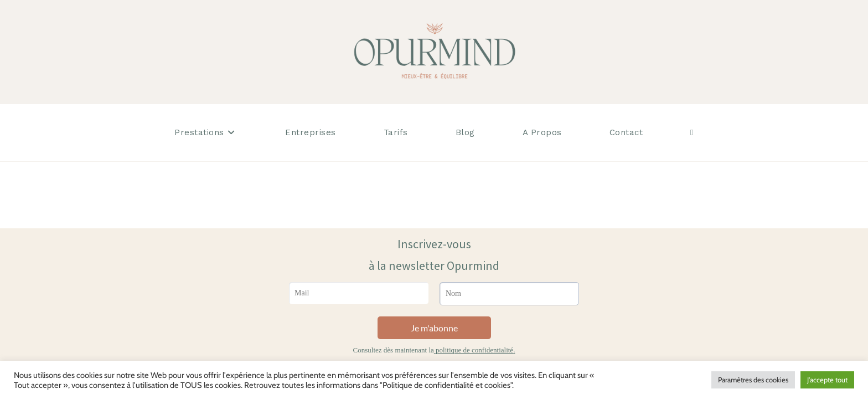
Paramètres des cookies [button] (753, 380)
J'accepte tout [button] (827, 380)
